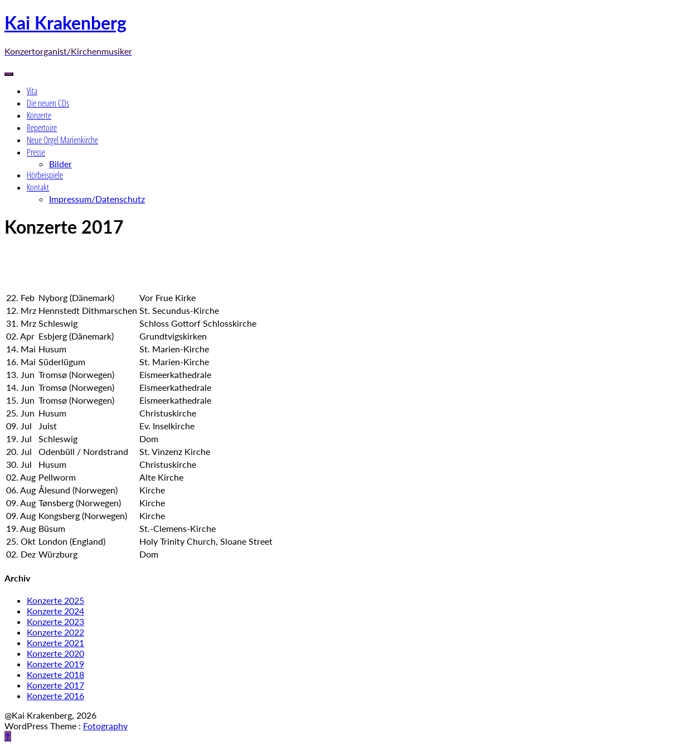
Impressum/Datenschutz (97, 199)
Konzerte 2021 (55, 643)
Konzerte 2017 (55, 685)
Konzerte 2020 (55, 653)
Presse (36, 152)
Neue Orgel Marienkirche (62, 140)
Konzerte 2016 (55, 696)
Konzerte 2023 (55, 621)
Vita (32, 91)
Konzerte (39, 115)
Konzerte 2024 (55, 611)
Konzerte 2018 (55, 674)
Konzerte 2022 (55, 632)
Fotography (105, 726)
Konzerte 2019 (55, 664)
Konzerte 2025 (55, 600)
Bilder (60, 164)
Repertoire (42, 128)
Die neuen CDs (48, 103)
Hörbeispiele (45, 175)
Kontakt (38, 187)
